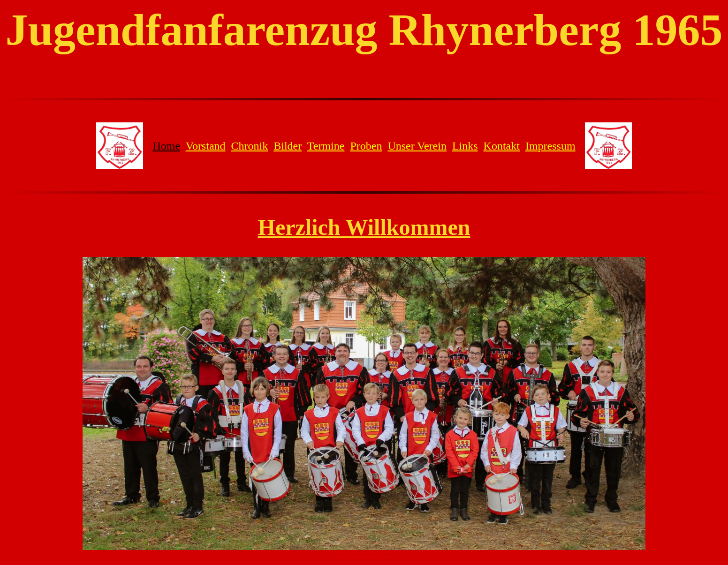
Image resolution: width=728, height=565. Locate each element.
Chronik (250, 146)
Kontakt (502, 146)
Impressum (550, 146)
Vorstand (206, 146)
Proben (366, 146)
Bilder (288, 146)
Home (166, 146)
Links (465, 146)
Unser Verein (417, 146)
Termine (326, 146)
